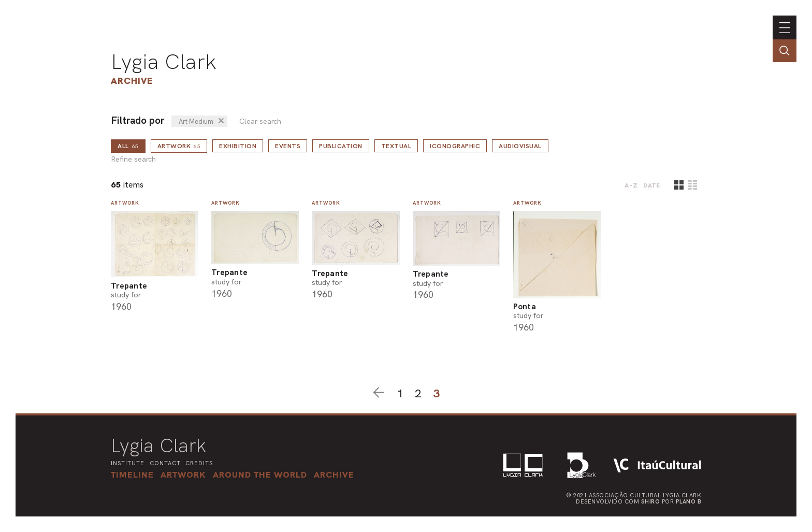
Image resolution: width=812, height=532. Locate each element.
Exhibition (238, 146)
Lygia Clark (164, 62)
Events (288, 146)
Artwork (179, 146)
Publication (341, 146)
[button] (260, 475)
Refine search (133, 159)
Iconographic (455, 146)
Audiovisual (520, 146)
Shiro (651, 501)
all (128, 146)
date (652, 185)
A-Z (631, 185)
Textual (396, 146)
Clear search (260, 121)
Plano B (689, 501)
